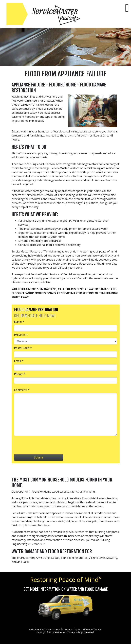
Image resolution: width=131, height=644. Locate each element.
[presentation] (66, 445)
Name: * (19, 322)
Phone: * (20, 374)
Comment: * (22, 390)
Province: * (21, 335)
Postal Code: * (23, 348)
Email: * (19, 361)
